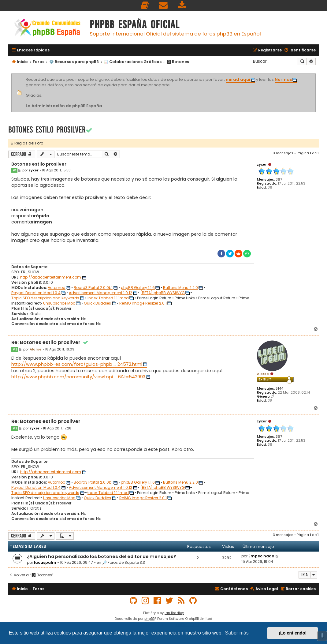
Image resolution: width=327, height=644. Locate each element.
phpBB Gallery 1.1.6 (138, 288)
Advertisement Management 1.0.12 (100, 293)
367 (279, 180)
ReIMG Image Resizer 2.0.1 (143, 303)
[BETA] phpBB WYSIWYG (163, 293)
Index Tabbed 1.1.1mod (108, 298)
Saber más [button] (237, 633)
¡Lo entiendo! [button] (293, 633)
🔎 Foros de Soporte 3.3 (124, 562)
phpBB (149, 619)
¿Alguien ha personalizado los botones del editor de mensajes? (102, 556)
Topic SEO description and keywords (45, 298)
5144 (279, 389)
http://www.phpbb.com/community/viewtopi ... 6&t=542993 (78, 377)
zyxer (262, 164)
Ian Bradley (174, 613)
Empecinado (261, 556)
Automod (57, 288)
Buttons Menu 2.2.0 (180, 288)
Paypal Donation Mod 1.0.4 (36, 293)
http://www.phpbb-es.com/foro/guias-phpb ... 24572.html (77, 364)
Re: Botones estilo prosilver (50, 343)
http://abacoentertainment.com (51, 277)
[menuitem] (145, 5)
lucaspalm (45, 562)
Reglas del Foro (27, 143)
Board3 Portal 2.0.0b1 (93, 288)
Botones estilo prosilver (47, 130)
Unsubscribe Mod (59, 303)
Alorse (263, 374)
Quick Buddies (97, 303)
